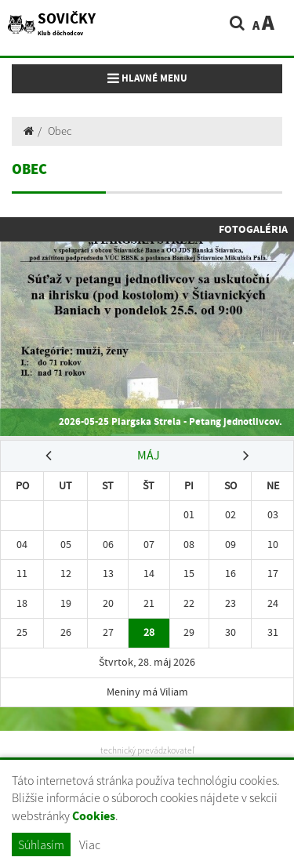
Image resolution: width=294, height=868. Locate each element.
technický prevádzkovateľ (147, 750)
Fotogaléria (253, 229)
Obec (60, 131)
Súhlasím (41, 844)
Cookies (94, 816)
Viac (90, 844)
